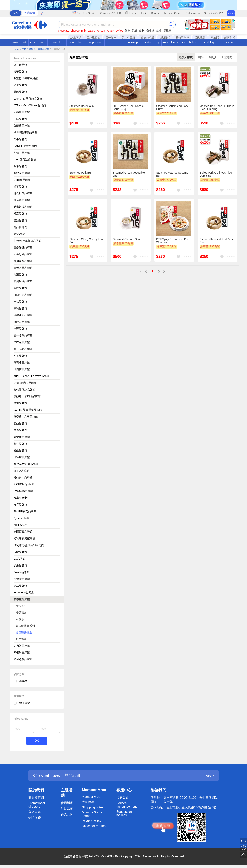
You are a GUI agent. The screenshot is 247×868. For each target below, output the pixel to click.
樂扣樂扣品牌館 (23, 477)
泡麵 (135, 31)
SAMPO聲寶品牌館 (25, 146)
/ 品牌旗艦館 (27, 49)
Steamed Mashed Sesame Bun (172, 174)
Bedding (209, 43)
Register (156, 13)
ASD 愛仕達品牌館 (25, 159)
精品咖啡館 (20, 227)
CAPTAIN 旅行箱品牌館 (28, 99)
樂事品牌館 (20, 139)
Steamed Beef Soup (82, 106)
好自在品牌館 (22, 369)
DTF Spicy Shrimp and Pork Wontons (173, 241)
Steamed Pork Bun (81, 173)
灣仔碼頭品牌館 (23, 349)
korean (101, 31)
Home (17, 49)
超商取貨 (230, 38)
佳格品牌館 (20, 302)
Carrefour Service (84, 13)
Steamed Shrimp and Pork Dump (172, 107)
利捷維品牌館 (22, 579)
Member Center (173, 13)
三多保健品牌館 (23, 247)
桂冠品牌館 (20, 329)
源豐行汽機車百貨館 (26, 78)
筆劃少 (213, 57)
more (209, 775)
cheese (75, 31)
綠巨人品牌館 (22, 322)
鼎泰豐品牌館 (22, 599)
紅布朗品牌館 (22, 646)
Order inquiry (193, 13)
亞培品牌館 (20, 586)
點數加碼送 (147, 38)
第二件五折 (129, 38)
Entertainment (171, 43)
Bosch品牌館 (21, 572)
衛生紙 (150, 31)
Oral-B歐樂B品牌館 (25, 383)
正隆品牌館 (20, 119)
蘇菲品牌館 (20, 444)
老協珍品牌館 (22, 173)
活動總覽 (200, 38)
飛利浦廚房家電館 (24, 538)
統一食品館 (20, 65)
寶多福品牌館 (22, 200)
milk (84, 31)
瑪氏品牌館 (20, 92)
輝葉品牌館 (20, 187)
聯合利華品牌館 (23, 193)
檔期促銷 (165, 38)
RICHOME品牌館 (24, 484)
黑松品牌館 (20, 288)
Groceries (76, 43)
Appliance (95, 43)
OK (37, 741)
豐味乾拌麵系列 (25, 626)
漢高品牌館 (20, 214)
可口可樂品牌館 (23, 295)
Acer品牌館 (20, 525)
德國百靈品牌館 (23, 532)
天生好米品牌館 (23, 254)
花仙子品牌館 (22, 153)
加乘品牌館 (20, 565)
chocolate (63, 31)
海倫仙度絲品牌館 (24, 390)
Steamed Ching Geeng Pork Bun (86, 241)
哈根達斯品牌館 (23, 315)
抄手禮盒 (21, 639)
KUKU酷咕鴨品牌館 (25, 132)
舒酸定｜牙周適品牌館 (27, 396)
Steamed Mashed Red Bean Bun (217, 241)
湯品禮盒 (21, 613)
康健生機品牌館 (23, 281)
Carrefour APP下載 (111, 13)
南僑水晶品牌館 (23, 268)
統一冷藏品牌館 (23, 335)
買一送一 (111, 38)
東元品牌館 (20, 505)
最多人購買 (186, 57)
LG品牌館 (19, 559)
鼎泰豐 (23, 681)
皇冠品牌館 (20, 220)
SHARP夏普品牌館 (25, 511)
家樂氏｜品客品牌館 (26, 417)
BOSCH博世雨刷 (24, 593)
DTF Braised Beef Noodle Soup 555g (128, 107)
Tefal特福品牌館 (23, 491)
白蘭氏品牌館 (22, 126)
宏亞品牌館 (20, 423)
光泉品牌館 (20, 85)
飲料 (142, 31)
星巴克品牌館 (22, 342)
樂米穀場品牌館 (23, 207)
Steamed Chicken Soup (127, 239)
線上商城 (76, 38)
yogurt (110, 31)
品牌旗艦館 (93, 38)
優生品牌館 (20, 450)
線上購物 (25, 703)
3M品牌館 (19, 234)
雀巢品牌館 (20, 356)
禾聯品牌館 (20, 552)
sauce (91, 31)
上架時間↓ (227, 57)
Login (144, 13)
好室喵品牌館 (22, 457)
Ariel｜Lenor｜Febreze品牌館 (31, 376)
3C (114, 43)
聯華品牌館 (20, 72)
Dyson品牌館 (21, 518)
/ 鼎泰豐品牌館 (42, 49)
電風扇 (167, 31)
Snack (57, 43)
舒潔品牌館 (20, 430)
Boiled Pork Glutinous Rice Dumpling (216, 174)
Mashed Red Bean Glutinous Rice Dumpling (217, 107)
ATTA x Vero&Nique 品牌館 (30, 105)
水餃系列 (21, 619)
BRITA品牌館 (21, 471)
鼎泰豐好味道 (24, 632)
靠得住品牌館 (22, 437)
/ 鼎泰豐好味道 (58, 49)
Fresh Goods (38, 43)
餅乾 (128, 31)
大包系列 (21, 606)
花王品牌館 (20, 275)
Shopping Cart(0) (214, 13)
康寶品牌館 (20, 308)
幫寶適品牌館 (22, 362)
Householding (190, 43)
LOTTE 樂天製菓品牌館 (28, 410)
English (131, 13)
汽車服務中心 (22, 498)
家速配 (215, 38)
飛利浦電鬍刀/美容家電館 (29, 545)
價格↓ (201, 57)
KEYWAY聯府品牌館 (26, 464)
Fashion (228, 43)
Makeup (133, 43)
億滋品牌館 (20, 403)
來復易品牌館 (22, 652)
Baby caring (152, 43)
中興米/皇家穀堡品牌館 (27, 241)
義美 (159, 31)
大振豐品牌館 (22, 112)
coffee (119, 31)
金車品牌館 (20, 166)
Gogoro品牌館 (22, 180)
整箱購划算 (182, 38)
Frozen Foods (19, 43)
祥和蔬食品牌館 (23, 659)
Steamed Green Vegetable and (129, 174)
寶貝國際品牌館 (23, 261)
